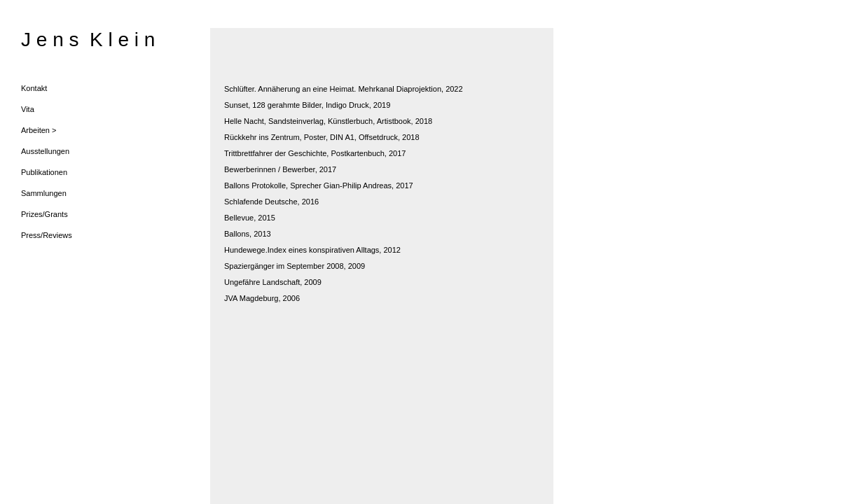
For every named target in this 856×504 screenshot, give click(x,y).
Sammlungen (44, 193)
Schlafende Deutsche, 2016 (271, 202)
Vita (28, 109)
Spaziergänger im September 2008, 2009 (295, 266)
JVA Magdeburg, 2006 (262, 298)
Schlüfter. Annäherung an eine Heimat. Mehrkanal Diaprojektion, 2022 (344, 89)
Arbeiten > (39, 130)
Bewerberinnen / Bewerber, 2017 (280, 169)
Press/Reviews (47, 235)
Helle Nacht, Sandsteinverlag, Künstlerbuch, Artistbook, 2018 (328, 121)
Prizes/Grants (44, 214)
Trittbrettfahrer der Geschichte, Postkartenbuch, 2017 (315, 153)
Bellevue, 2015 (250, 218)
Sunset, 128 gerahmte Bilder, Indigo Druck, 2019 (307, 105)
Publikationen (44, 172)
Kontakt (34, 88)
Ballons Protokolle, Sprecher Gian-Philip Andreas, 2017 (319, 185)
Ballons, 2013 (248, 234)
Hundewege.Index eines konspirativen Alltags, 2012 (312, 250)
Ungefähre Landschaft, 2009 (273, 282)
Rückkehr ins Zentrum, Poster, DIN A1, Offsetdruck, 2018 (322, 137)
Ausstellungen (45, 151)
